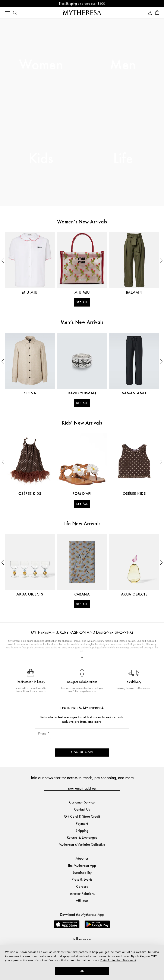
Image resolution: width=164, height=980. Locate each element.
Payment (82, 823)
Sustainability (82, 872)
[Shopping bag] (157, 13)
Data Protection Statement (118, 960)
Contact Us (82, 809)
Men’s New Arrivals (82, 323)
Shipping (82, 830)
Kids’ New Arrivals (82, 423)
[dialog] (82, 962)
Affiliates (82, 900)
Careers (82, 886)
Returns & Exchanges (82, 837)
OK (82, 971)
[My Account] (150, 13)
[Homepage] (82, 13)
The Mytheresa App (82, 865)
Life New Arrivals (82, 524)
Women (41, 65)
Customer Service (82, 802)
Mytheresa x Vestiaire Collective (82, 844)
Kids (41, 159)
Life (123, 159)
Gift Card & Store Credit (82, 816)
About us (82, 858)
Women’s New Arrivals (82, 222)
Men (123, 65)
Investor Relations (82, 893)
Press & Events (82, 879)
